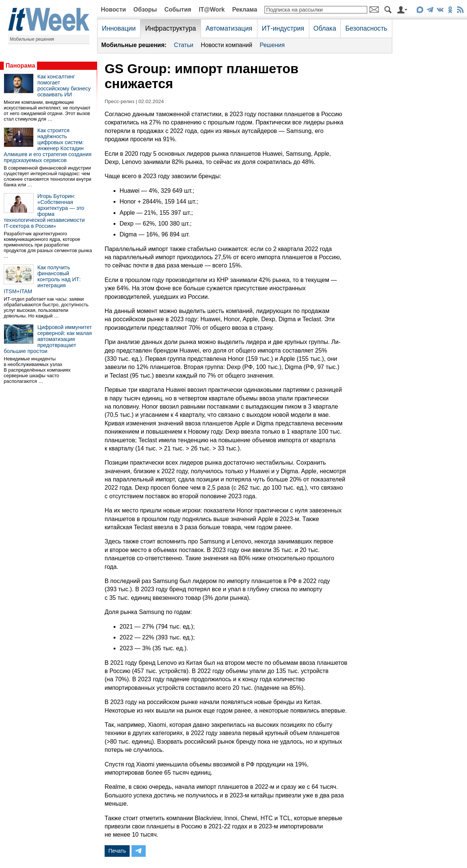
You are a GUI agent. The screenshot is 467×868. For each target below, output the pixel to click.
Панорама (20, 66)
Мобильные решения (32, 39)
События (178, 10)
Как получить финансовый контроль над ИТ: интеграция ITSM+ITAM (42, 279)
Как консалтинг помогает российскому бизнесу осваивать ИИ (64, 86)
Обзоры (145, 10)
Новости (113, 10)
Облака (325, 28)
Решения (272, 45)
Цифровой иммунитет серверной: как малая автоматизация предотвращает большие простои (48, 339)
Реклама (245, 10)
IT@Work (212, 10)
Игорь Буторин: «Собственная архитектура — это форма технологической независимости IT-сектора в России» (44, 211)
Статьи (184, 45)
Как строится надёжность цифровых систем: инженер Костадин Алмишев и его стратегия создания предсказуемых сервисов (48, 145)
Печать (117, 851)
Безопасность (366, 28)
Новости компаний (226, 45)
